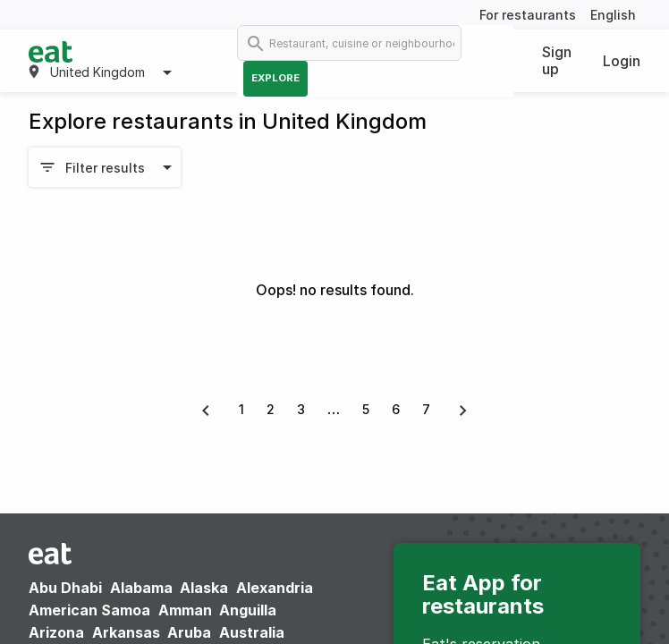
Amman (185, 610)
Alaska (204, 588)
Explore (275, 78)
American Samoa (89, 610)
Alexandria (275, 588)
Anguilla (248, 610)
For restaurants (528, 15)
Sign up (557, 60)
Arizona (56, 632)
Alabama (141, 588)
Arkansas (126, 632)
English (613, 15)
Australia (252, 632)
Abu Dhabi (65, 588)
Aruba (189, 632)
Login (622, 61)
